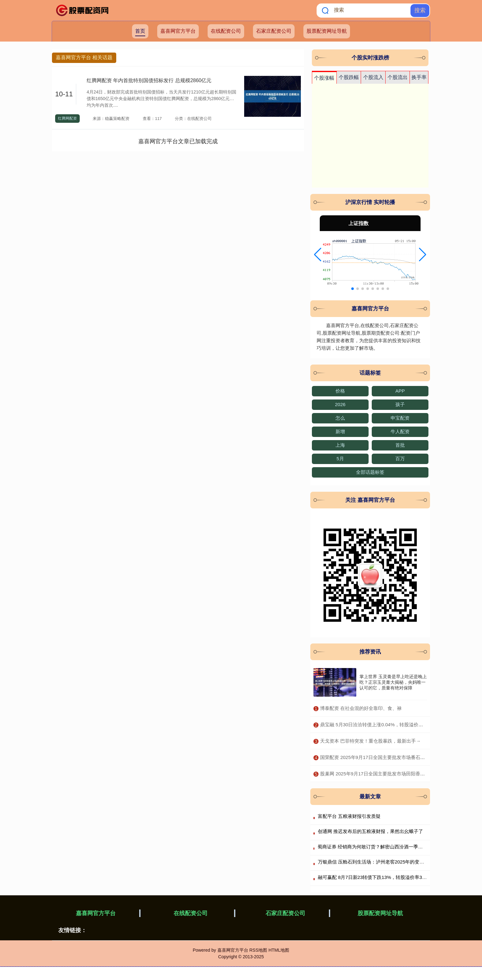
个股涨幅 (324, 78)
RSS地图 (258, 950)
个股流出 (398, 77)
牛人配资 (400, 431)
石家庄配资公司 (274, 31)
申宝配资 (400, 418)
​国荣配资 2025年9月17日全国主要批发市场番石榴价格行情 (382, 757)
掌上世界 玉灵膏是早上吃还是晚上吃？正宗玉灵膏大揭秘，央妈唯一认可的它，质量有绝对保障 (393, 682)
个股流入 (373, 77)
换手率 (419, 77)
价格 (340, 391)
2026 (340, 404)
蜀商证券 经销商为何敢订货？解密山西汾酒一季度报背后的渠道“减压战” (393, 847)
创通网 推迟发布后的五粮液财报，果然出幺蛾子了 (370, 831)
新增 (340, 431)
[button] (318, 255)
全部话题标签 (370, 472)
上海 (340, 445)
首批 (400, 445)
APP (400, 391)
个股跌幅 (349, 77)
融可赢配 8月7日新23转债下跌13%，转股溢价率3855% (376, 877)
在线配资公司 (226, 31)
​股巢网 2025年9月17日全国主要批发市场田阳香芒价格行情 (382, 774)
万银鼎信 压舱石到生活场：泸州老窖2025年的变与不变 (376, 862)
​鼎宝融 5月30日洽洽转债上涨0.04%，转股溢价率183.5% (380, 725)
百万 (400, 459)
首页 (140, 31)
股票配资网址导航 (327, 31)
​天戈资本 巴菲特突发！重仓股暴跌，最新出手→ (370, 741)
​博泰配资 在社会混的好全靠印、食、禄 (361, 708)
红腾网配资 (67, 118)
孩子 (400, 404)
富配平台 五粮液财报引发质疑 (349, 816)
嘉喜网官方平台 (178, 31)
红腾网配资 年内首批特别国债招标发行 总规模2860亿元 (149, 80)
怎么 (340, 418)
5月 (340, 459)
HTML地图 (279, 950)
